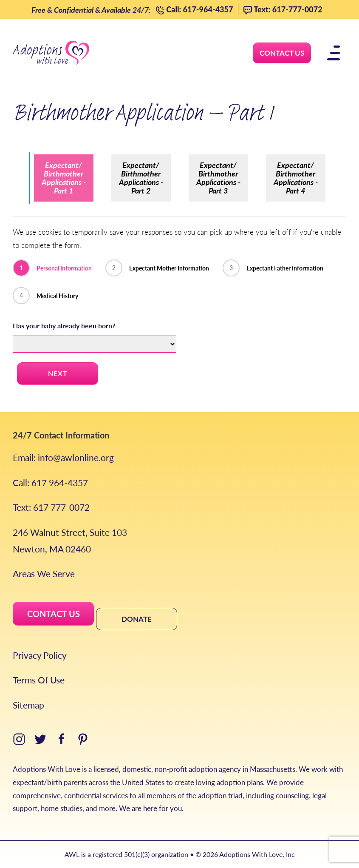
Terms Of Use (39, 680)
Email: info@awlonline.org (63, 457)
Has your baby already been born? (64, 326)
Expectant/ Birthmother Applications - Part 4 (296, 178)
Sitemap (28, 705)
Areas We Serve (44, 573)
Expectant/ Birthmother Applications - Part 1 (64, 178)
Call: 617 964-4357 (50, 482)
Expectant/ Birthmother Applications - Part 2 (141, 178)
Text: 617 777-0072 (51, 507)
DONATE (137, 619)
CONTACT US (54, 614)
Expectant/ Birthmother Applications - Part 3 (218, 178)
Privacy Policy (40, 655)
